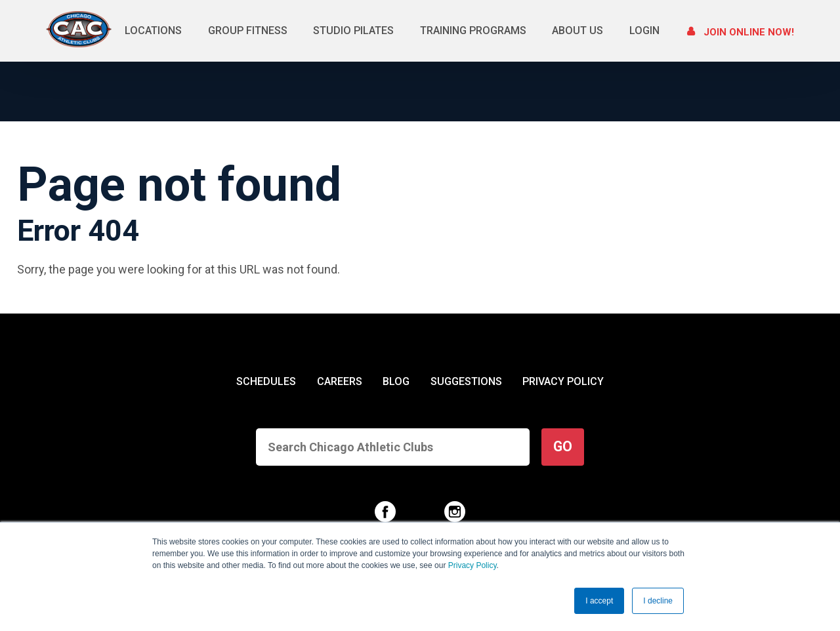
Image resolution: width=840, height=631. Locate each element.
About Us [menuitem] (577, 31)
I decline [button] (658, 601)
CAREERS (340, 381)
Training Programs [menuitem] (473, 31)
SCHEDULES (266, 381)
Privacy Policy (472, 566)
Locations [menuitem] (153, 31)
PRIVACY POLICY (563, 381)
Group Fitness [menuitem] (248, 31)
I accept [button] (599, 601)
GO (563, 446)
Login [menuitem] (644, 31)
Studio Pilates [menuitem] (353, 31)
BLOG (396, 381)
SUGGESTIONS (466, 381)
